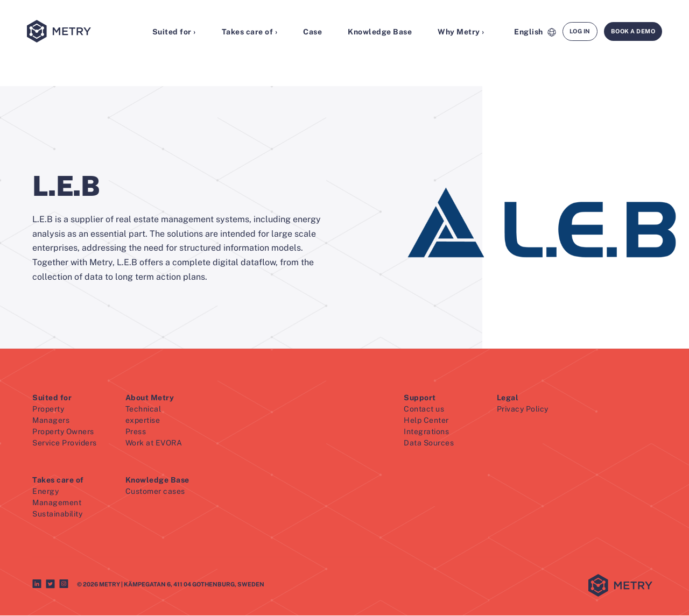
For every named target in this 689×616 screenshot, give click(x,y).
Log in (580, 32)
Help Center (426, 421)
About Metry (150, 398)
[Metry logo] (75, 33)
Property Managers (51, 415)
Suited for (52, 398)
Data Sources (429, 443)
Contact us (424, 409)
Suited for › (174, 32)
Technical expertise (143, 415)
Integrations (426, 432)
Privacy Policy (523, 409)
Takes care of (58, 480)
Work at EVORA (154, 443)
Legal (508, 398)
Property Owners (63, 432)
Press (136, 432)
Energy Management (57, 497)
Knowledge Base (380, 32)
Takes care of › (250, 32)
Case (312, 32)
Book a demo (633, 32)
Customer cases (155, 492)
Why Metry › (461, 32)
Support (420, 398)
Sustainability (57, 514)
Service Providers (65, 443)
